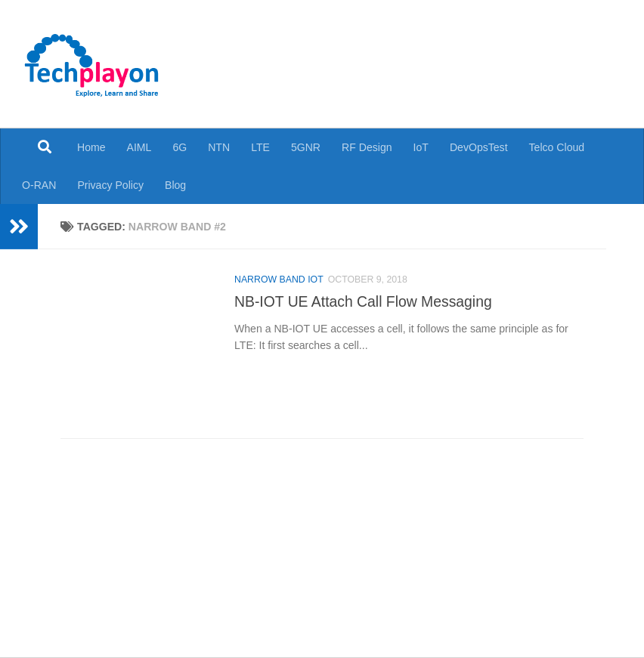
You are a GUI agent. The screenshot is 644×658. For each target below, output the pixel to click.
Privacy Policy (110, 185)
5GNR (306, 147)
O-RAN (39, 185)
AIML (139, 147)
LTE (260, 147)
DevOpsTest (479, 147)
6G (180, 147)
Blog (175, 185)
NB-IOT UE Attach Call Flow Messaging (363, 301)
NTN (219, 147)
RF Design (367, 147)
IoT (421, 147)
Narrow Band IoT (279, 280)
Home (91, 147)
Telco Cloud (557, 147)
